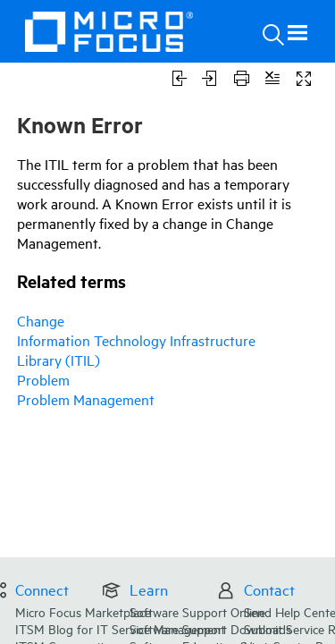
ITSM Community (106, 581)
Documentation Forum (120, 599)
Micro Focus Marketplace (126, 547)
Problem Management (86, 399)
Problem (43, 379)
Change (41, 320)
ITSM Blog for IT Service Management (163, 564)
